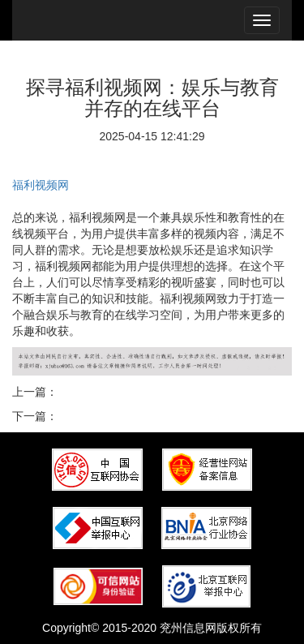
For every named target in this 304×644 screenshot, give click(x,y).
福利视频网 (41, 185)
